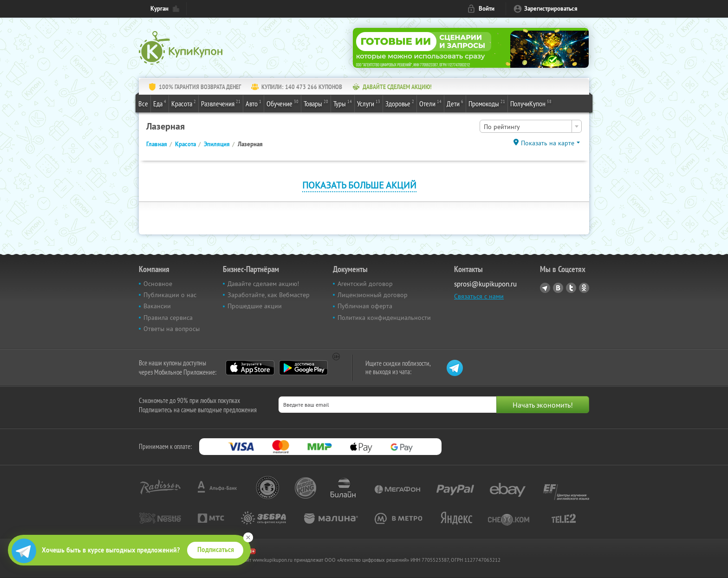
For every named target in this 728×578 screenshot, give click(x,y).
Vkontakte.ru (558, 288)
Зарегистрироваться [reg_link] (551, 9)
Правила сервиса (168, 318)
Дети (455, 103)
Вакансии (157, 306)
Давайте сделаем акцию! (263, 284)
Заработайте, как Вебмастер (269, 295)
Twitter (571, 288)
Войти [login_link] (487, 9)
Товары (316, 103)
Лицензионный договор (373, 295)
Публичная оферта (365, 306)
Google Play (303, 368)
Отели (430, 103)
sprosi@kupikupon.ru (485, 284)
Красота (184, 103)
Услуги (369, 103)
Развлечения (221, 103)
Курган (159, 9)
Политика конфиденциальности (384, 318)
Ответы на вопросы (172, 329)
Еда (160, 103)
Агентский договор (365, 284)
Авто (253, 103)
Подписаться (216, 550)
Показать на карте (548, 143)
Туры (343, 103)
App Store (250, 368)
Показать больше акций (359, 185)
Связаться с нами (479, 296)
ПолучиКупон (531, 103)
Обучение (283, 103)
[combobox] (531, 126)
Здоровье (400, 103)
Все (143, 104)
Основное (158, 284)
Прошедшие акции (255, 306)
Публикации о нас (170, 295)
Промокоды (487, 103)
